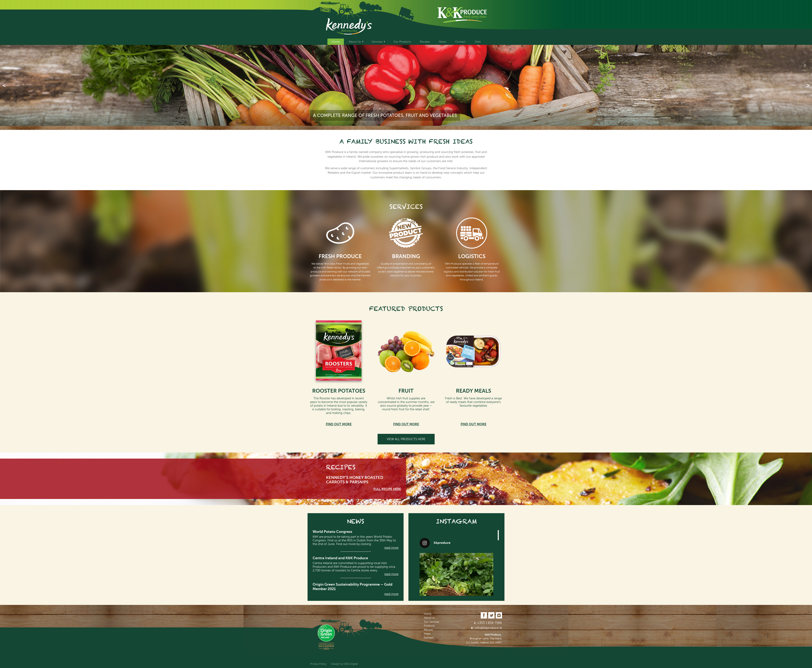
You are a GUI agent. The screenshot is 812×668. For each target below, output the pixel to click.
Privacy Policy (318, 664)
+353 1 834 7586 (490, 623)
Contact (460, 42)
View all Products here (406, 439)
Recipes (425, 42)
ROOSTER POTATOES (339, 391)
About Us (355, 42)
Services (377, 42)
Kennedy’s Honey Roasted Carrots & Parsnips (355, 480)
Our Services (431, 622)
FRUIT (406, 391)
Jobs (478, 42)
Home (336, 42)
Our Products (402, 42)
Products (429, 626)
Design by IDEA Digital (344, 664)
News (443, 42)
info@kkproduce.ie (488, 628)
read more (391, 548)
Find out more (339, 424)
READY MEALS (473, 391)
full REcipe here (387, 489)
